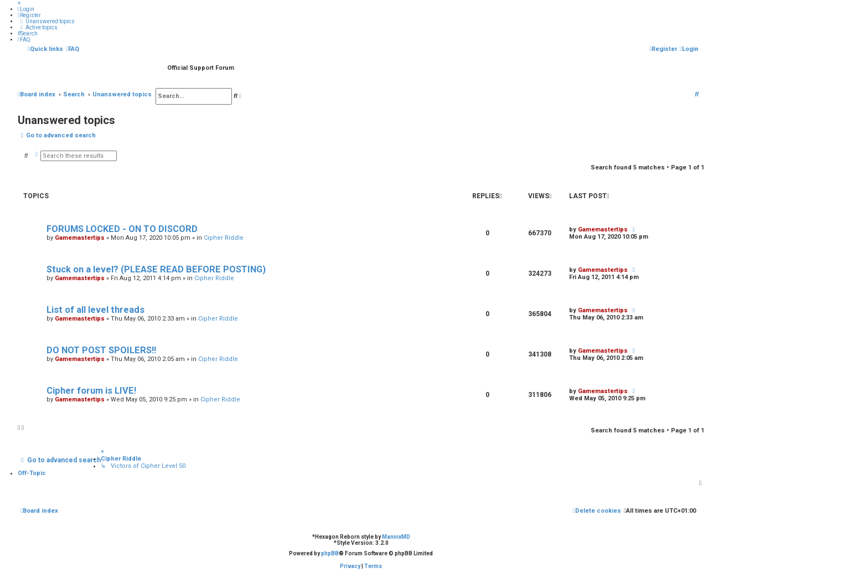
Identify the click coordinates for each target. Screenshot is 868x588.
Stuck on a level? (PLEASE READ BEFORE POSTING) (156, 269)
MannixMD (396, 537)
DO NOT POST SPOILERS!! (101, 350)
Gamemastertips (80, 238)
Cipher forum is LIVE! (91, 391)
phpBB (330, 553)
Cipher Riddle (224, 238)
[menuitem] (26, 9)
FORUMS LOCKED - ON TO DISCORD (122, 229)
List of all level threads (95, 310)
